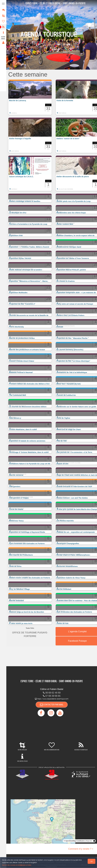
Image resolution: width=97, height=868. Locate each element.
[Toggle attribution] (94, 841)
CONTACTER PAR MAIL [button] (52, 705)
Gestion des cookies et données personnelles (17, 865)
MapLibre (89, 841)
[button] (30, 98)
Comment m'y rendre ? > (81, 849)
